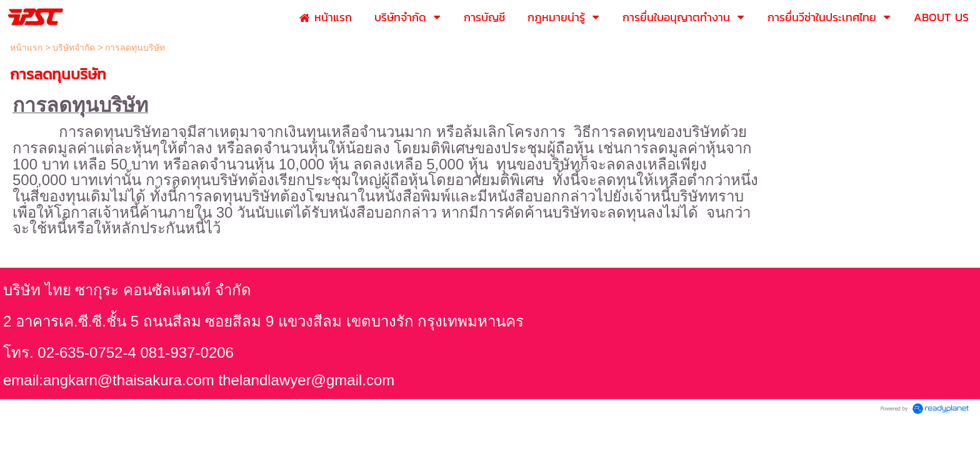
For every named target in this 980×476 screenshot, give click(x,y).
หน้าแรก (26, 48)
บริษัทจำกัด (74, 48)
